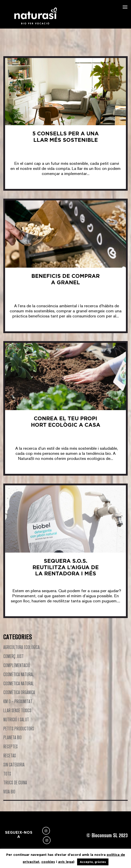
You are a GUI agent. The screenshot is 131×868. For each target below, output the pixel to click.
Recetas (10, 756)
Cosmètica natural (19, 674)
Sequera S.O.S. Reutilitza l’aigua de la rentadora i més (66, 567)
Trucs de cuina (15, 783)
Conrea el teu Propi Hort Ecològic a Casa (66, 422)
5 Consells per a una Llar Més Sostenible (66, 137)
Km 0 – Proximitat (18, 701)
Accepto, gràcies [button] (93, 862)
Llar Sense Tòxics (17, 710)
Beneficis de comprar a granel (65, 279)
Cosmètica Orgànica (19, 692)
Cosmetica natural (19, 683)
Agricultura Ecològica (21, 647)
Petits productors (19, 729)
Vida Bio (9, 792)
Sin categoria (14, 765)
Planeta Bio (12, 737)
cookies (48, 862)
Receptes (10, 746)
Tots (7, 774)
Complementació (17, 665)
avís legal (66, 862)
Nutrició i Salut (16, 719)
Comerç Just (13, 656)
